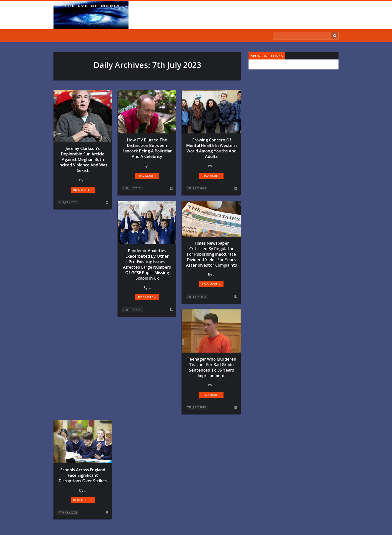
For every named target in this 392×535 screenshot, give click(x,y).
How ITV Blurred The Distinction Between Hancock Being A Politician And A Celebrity (147, 148)
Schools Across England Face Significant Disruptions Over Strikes (83, 475)
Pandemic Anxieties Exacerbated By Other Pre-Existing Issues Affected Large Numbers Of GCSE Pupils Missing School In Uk (147, 264)
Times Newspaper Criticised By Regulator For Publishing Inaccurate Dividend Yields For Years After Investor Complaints (211, 254)
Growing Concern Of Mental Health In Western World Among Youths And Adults (211, 148)
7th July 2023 (68, 202)
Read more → (83, 190)
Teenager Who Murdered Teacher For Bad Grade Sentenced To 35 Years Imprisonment (211, 367)
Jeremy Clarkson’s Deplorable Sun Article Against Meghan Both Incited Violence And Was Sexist (83, 159)
